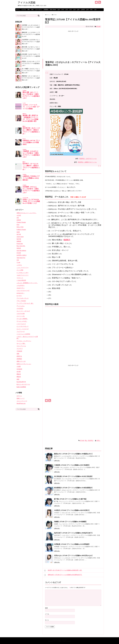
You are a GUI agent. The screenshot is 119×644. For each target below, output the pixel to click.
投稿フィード (21, 398)
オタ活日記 (20, 308)
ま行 (87, 10)
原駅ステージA (21, 361)
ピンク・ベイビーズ (23, 329)
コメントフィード (22, 401)
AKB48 (19, 220)
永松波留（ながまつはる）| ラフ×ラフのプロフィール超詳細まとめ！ (31, 56)
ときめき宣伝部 (21, 280)
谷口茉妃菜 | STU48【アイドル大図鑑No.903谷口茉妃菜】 (74, 476)
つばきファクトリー (23, 275)
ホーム (18, 10)
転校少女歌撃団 (21, 387)
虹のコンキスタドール (23, 384)
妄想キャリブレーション (24, 364)
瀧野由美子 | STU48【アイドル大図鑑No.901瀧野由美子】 (63, 575)
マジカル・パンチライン (24, 341)
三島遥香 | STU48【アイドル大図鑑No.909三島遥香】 (72, 465)
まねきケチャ (21, 288)
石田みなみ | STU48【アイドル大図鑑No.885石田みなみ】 (74, 556)
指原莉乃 (67, 240)
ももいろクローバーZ (23, 291)
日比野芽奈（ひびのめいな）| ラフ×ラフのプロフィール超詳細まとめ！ (31, 42)
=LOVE (19, 215)
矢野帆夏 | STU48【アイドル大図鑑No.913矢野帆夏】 (72, 544)
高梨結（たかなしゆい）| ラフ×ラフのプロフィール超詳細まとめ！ (31, 63)
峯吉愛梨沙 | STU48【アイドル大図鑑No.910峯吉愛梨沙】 (74, 488)
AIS (18, 218)
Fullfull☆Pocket (21, 230)
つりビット (20, 278)
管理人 (98, 441)
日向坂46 (19, 369)
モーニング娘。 (21, 343)
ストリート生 (21, 316)
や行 (91, 10)
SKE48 (19, 248)
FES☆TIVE (20, 227)
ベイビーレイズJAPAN (23, 334)
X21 (18, 260)
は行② (83, 10)
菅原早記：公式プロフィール (88, 159)
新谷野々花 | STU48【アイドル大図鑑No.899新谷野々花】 (63, 570)
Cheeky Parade (21, 222)
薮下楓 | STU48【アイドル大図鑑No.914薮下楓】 (71, 499)
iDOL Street (53, 10)
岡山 (86, 441)
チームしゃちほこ (22, 321)
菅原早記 (91, 441)
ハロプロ (24, 10)
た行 (70, 10)
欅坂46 (19, 377)
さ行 (67, 10)
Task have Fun (21, 258)
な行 (74, 10)
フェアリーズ (21, 331)
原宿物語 (19, 359)
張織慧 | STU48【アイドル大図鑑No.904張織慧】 (71, 522)
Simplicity (64, 640)
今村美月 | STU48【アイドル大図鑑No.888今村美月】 (72, 510)
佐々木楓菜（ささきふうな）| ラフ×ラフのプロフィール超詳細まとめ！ (31, 71)
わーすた (19, 296)
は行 (78, 10)
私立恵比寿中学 (21, 382)
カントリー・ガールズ (23, 311)
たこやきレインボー (23, 273)
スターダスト (39, 10)
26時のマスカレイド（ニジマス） (27, 213)
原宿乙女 (19, 356)
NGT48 (19, 239)
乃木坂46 (19, 351)
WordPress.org (21, 403)
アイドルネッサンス (23, 298)
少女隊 (19, 366)
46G (32, 10)
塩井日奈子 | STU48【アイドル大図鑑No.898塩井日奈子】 (74, 533)
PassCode (20, 244)
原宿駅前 (46, 10)
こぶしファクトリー (23, 268)
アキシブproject (21, 301)
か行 (63, 10)
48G (29, 10)
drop (18, 225)
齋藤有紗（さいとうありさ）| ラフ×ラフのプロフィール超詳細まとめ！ (31, 78)
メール (47, 614)
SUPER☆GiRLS (21, 255)
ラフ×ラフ (20, 349)
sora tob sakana (21, 251)
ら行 (95, 10)
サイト (47, 620)
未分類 (19, 372)
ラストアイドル (21, 346)
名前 (46, 608)
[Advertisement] (73, 44)
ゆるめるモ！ (21, 293)
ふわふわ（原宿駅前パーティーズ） (27, 283)
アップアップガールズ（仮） (25, 303)
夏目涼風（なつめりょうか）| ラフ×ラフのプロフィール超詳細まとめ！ (31, 49)
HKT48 (19, 234)
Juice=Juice (20, 237)
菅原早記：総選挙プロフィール (87, 162)
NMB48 (19, 241)
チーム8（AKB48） (22, 319)
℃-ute (18, 262)
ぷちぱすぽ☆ (21, 285)
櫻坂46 (19, 374)
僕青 (18, 354)
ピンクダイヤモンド (23, 326)
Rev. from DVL (21, 246)
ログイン (19, 396)
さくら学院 (20, 270)
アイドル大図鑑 (27, 3)
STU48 (98, 27)
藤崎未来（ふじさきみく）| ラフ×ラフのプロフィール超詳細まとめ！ (31, 34)
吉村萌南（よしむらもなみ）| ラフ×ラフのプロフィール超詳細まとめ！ (31, 27)
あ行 (59, 10)
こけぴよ (19, 265)
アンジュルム (21, 306)
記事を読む (57, 461)
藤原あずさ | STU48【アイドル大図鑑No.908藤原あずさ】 (74, 454)
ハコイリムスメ (21, 324)
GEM (18, 232)
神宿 (18, 379)
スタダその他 (21, 314)
